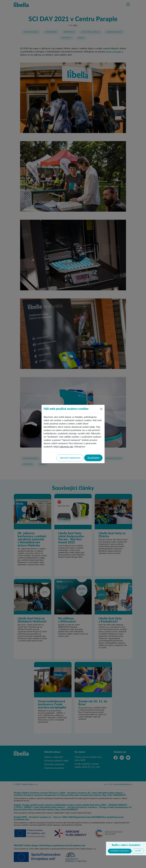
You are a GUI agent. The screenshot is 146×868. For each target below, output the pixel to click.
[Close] (101, 409)
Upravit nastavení (70, 458)
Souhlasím (93, 458)
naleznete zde (66, 447)
